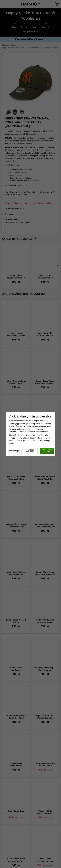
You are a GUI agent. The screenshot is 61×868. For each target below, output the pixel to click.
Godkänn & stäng (47, 451)
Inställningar (14, 451)
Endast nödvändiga (31, 451)
